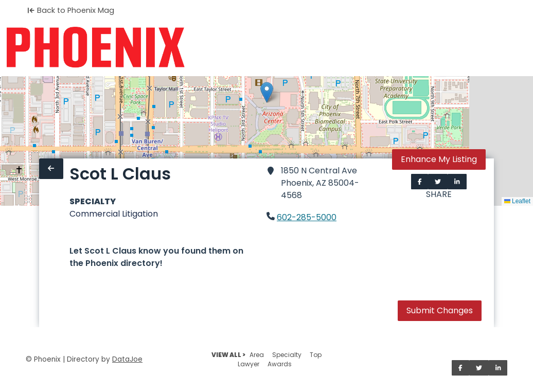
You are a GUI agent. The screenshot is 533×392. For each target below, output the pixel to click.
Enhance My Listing (439, 159)
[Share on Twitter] (438, 182)
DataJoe (127, 359)
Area (257, 355)
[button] (267, 92)
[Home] (95, 47)
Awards (280, 364)
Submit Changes (440, 310)
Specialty (287, 355)
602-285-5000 (307, 217)
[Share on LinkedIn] (457, 182)
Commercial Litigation (114, 214)
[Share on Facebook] (420, 182)
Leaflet (517, 201)
